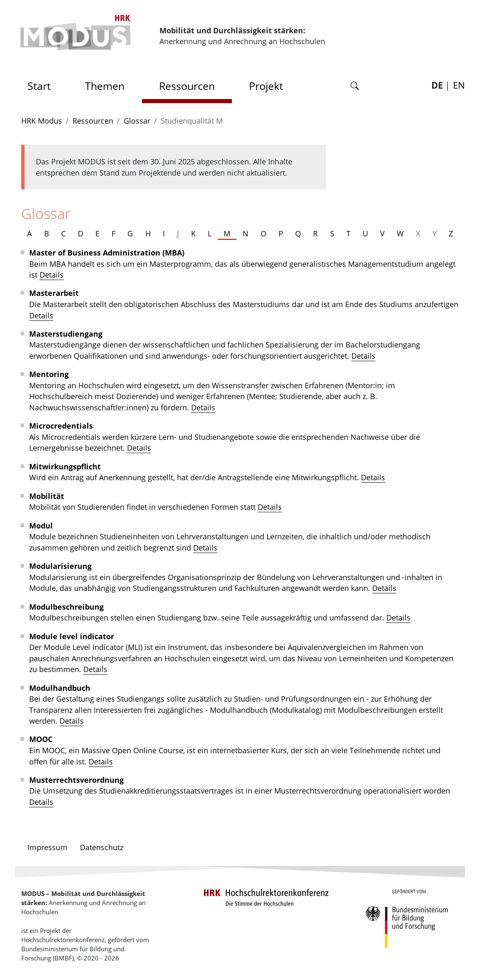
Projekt (266, 86)
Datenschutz (102, 847)
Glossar (137, 121)
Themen (105, 86)
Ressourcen (187, 86)
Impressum (47, 847)
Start (42, 83)
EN (459, 85)
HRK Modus (42, 121)
